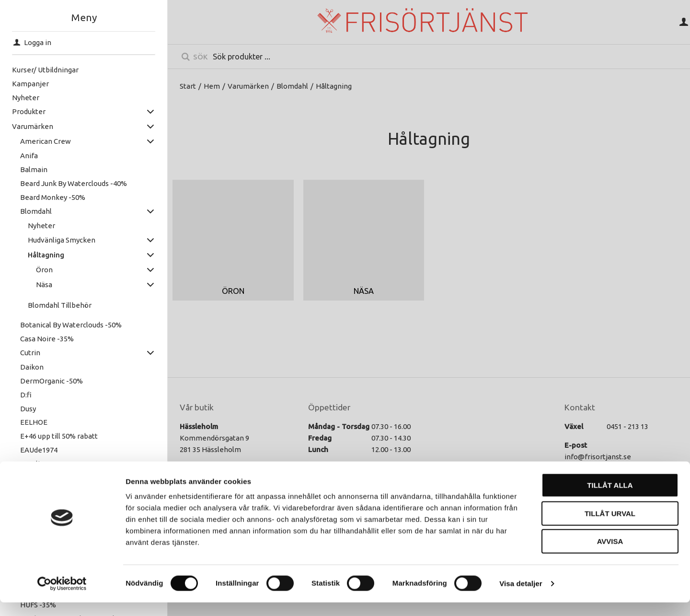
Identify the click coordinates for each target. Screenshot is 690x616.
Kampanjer (30, 84)
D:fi (26, 395)
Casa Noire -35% (47, 339)
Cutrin (30, 353)
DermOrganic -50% (52, 381)
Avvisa (610, 555)
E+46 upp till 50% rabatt (59, 436)
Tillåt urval (610, 527)
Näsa (44, 285)
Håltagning (46, 255)
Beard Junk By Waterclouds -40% (74, 183)
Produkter (29, 111)
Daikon (32, 367)
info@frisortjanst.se (598, 457)
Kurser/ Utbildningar (45, 70)
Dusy (28, 409)
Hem (212, 86)
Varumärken (33, 126)
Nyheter (26, 98)
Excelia (32, 464)
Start (188, 86)
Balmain (34, 169)
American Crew (46, 141)
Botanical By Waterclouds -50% (71, 325)
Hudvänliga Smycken (62, 240)
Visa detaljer (521, 597)
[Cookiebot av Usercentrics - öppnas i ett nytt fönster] (62, 597)
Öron (44, 270)
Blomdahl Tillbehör (60, 305)
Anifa (29, 156)
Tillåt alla (610, 499)
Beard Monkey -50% (53, 197)
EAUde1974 (39, 450)
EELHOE (34, 422)
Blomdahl (36, 211)
